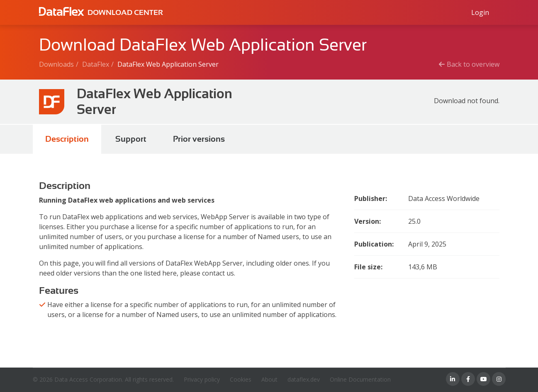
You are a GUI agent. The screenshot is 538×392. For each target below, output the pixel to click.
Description (67, 139)
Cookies (241, 379)
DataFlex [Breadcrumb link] (96, 64)
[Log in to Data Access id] (480, 12)
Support (131, 139)
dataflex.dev (304, 379)
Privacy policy (202, 379)
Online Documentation (360, 379)
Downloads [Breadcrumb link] (56, 64)
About (269, 379)
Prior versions (199, 139)
